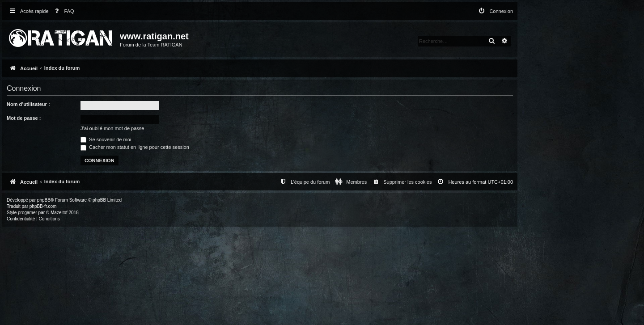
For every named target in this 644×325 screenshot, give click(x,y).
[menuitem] (63, 11)
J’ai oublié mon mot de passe (112, 128)
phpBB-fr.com (43, 206)
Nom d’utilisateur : (28, 104)
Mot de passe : (24, 118)
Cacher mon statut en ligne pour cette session (135, 147)
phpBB (44, 200)
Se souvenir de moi (106, 139)
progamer (28, 213)
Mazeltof (59, 213)
